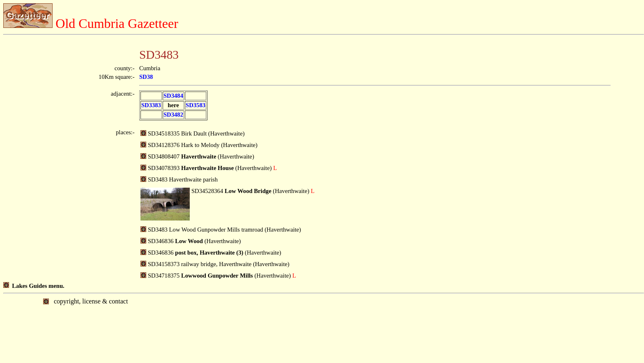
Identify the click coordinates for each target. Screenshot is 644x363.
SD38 (146, 77)
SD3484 (173, 96)
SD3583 (195, 105)
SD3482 (173, 115)
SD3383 (151, 105)
